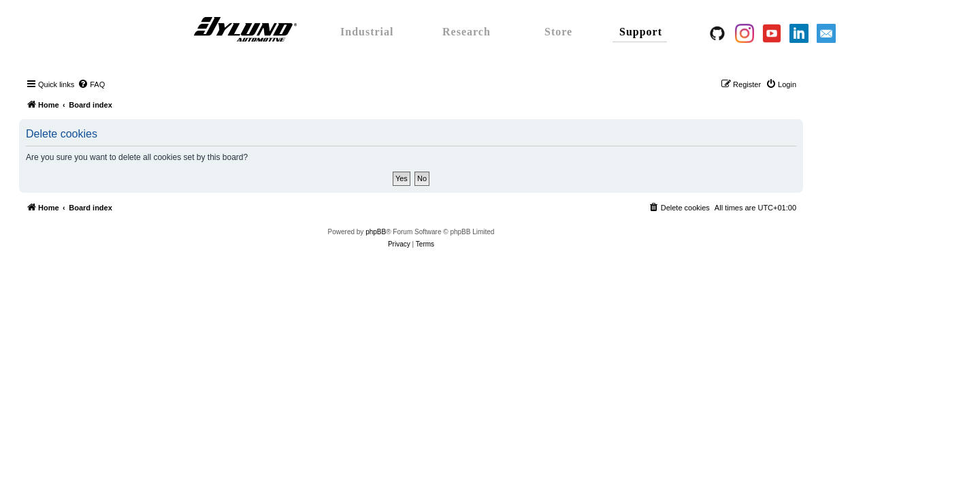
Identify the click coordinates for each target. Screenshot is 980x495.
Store (558, 32)
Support (641, 32)
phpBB (376, 232)
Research (467, 32)
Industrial (367, 32)
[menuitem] (91, 84)
